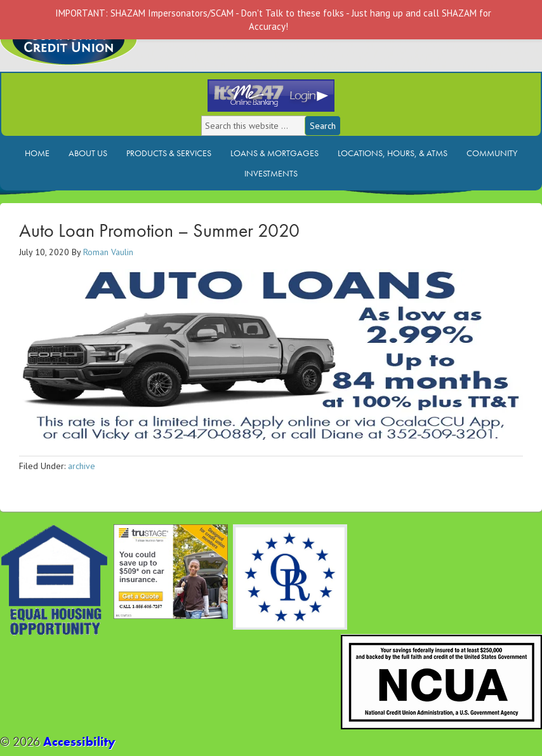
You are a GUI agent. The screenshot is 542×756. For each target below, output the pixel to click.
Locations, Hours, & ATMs (393, 153)
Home (37, 153)
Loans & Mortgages (274, 153)
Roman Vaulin (108, 252)
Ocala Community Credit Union (111, 49)
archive (82, 466)
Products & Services (169, 153)
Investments (271, 173)
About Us (88, 153)
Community (492, 153)
